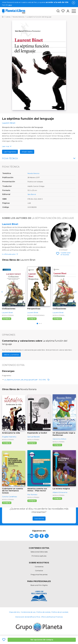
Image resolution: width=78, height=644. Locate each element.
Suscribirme (39, 518)
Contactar (39, 571)
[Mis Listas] (62, 11)
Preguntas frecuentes (39, 574)
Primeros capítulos (39, 556)
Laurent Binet (10, 224)
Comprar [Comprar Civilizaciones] (7, 319)
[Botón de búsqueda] (58, 11)
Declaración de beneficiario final (28, 617)
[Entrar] (67, 11)
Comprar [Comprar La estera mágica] (57, 498)
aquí (10, 5)
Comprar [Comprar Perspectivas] (32, 319)
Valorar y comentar (11, 355)
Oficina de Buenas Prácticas (52, 617)
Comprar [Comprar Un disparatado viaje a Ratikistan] (57, 445)
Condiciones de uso (28, 612)
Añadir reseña (27, 152)
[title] (31, 536)
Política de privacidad (60, 612)
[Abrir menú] (74, 11)
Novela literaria (33, 173)
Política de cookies (43, 612)
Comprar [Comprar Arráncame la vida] (7, 443)
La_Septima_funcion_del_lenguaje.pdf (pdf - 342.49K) (27, 380)
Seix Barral (32, 194)
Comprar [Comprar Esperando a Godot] (32, 443)
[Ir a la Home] (3, 17)
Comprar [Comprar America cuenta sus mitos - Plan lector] (32, 501)
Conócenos (39, 567)
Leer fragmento (10, 152)
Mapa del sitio (14, 612)
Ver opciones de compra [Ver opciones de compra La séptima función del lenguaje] (42, 640)
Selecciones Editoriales (39, 552)
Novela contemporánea (36, 315)
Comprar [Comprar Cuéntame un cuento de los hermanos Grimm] (7, 503)
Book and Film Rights (39, 585)
